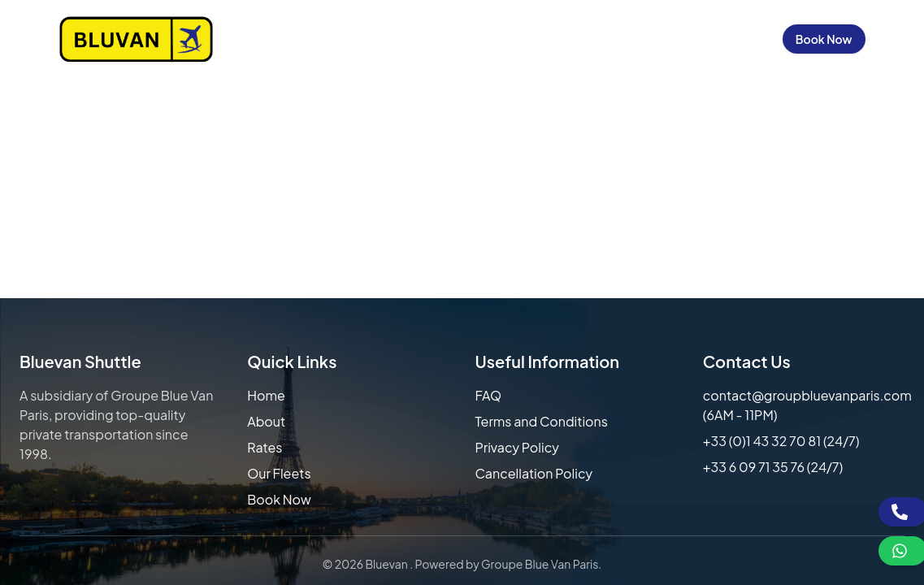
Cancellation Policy (534, 473)
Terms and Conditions (542, 421)
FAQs (564, 39)
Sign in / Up (729, 39)
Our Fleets (493, 39)
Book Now (824, 39)
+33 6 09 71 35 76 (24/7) (773, 467)
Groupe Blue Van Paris (540, 564)
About (266, 421)
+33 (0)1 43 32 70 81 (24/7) (781, 441)
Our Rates (407, 39)
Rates (265, 447)
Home (258, 39)
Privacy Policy (517, 447)
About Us (325, 39)
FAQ (489, 395)
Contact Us (636, 39)
